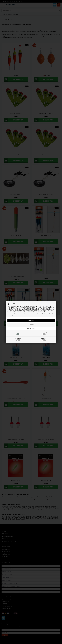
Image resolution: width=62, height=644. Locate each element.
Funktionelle (18, 339)
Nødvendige (18, 333)
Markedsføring (44, 333)
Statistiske (44, 339)
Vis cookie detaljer (31, 328)
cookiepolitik (13, 312)
